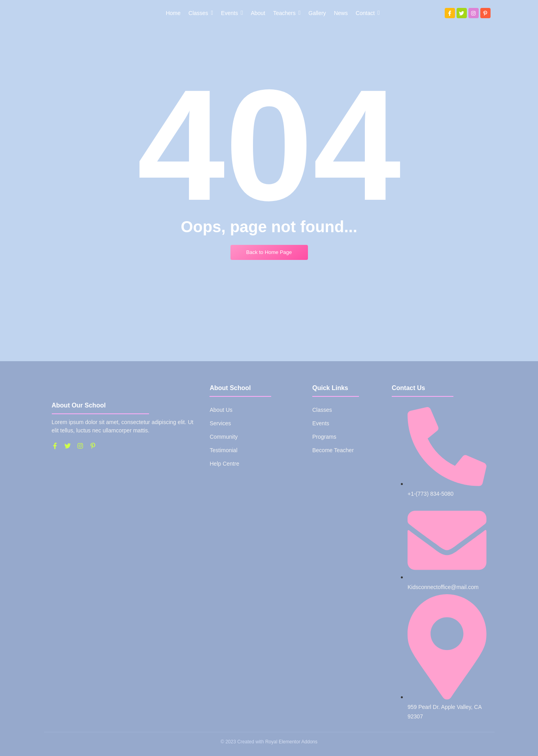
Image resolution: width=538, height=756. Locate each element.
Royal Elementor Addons (291, 742)
